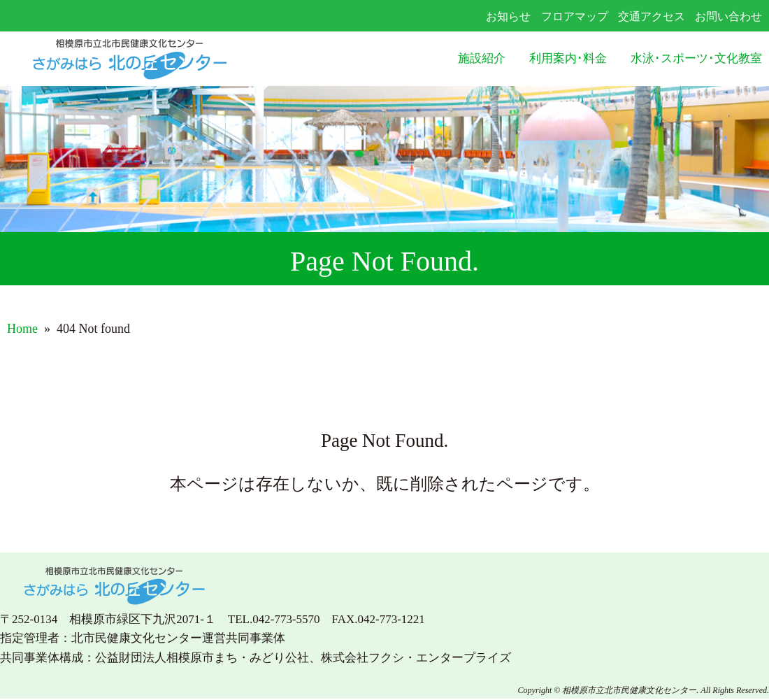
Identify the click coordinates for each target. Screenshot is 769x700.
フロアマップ (575, 16)
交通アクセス (652, 16)
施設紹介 (482, 58)
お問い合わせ (728, 16)
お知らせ (508, 16)
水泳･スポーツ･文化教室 (696, 58)
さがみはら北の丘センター (158, 59)
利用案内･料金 (568, 58)
